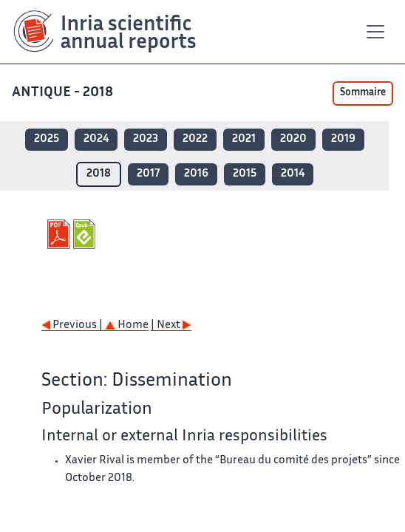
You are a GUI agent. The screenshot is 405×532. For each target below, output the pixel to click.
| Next (171, 325)
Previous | (73, 325)
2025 (47, 139)
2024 (96, 139)
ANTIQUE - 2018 (64, 93)
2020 (293, 139)
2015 (245, 174)
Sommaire (363, 93)
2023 (146, 139)
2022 (195, 139)
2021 (244, 139)
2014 (293, 174)
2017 (148, 174)
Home (127, 325)
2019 (343, 139)
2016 (196, 174)
